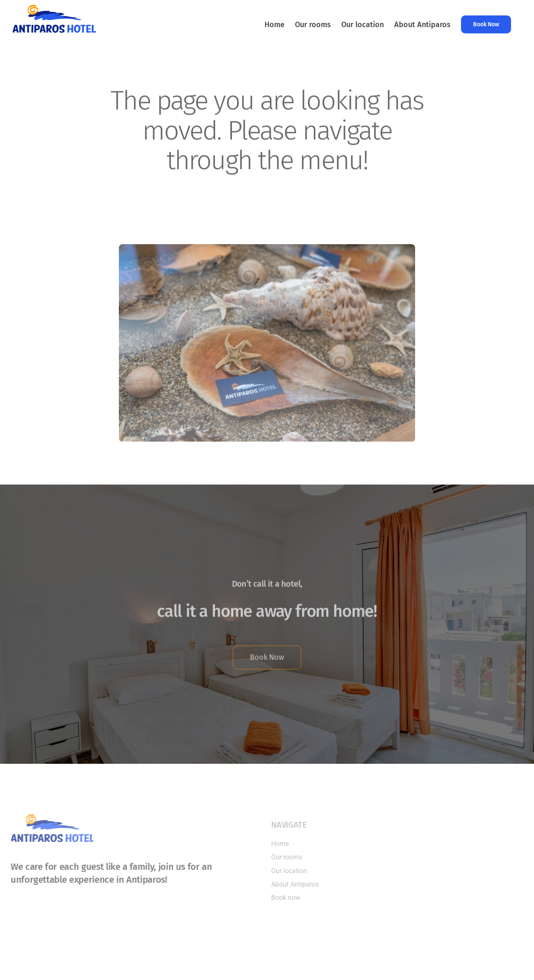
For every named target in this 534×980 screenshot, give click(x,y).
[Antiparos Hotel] (267, 246)
